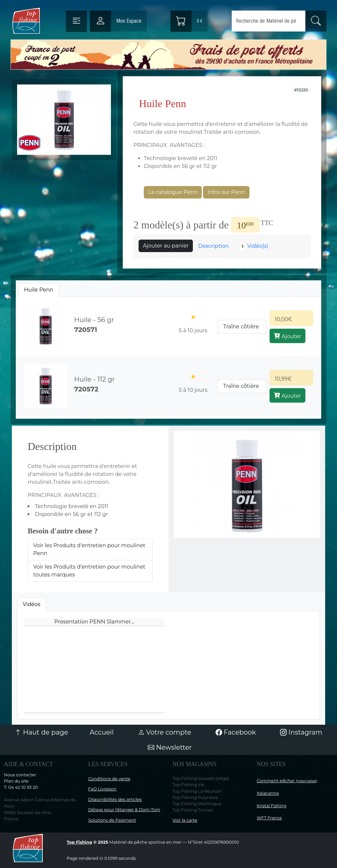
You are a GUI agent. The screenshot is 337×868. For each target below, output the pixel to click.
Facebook (236, 732)
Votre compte (165, 732)
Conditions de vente (109, 779)
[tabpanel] (168, 356)
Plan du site (16, 781)
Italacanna (268, 793)
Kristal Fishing (272, 806)
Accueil (102, 732)
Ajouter (287, 336)
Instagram (301, 732)
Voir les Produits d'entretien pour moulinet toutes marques (89, 571)
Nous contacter (20, 775)
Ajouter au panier (166, 246)
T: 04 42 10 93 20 (21, 787)
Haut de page (41, 732)
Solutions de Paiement (112, 820)
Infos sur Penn (226, 192)
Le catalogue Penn (173, 192)
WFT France (269, 818)
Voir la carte (185, 820)
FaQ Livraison (102, 789)
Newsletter (170, 747)
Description (213, 246)
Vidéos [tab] (32, 604)
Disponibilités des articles (115, 799)
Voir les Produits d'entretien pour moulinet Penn (89, 549)
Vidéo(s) (254, 246)
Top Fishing (79, 842)
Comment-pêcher (287, 781)
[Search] (269, 21)
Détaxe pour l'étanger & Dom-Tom (124, 810)
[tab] (39, 290)
